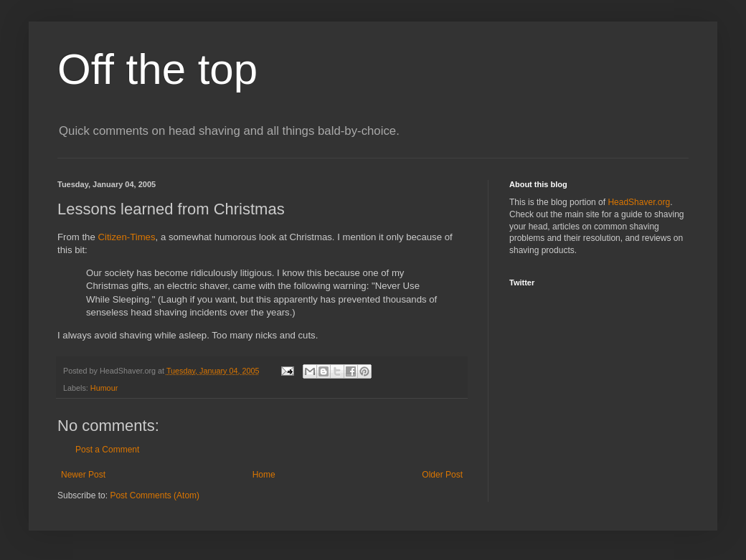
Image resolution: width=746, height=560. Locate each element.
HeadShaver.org (639, 202)
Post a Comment (107, 450)
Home (264, 475)
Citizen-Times (126, 237)
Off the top (157, 69)
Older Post (442, 475)
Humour (104, 388)
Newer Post (83, 475)
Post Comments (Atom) (155, 495)
